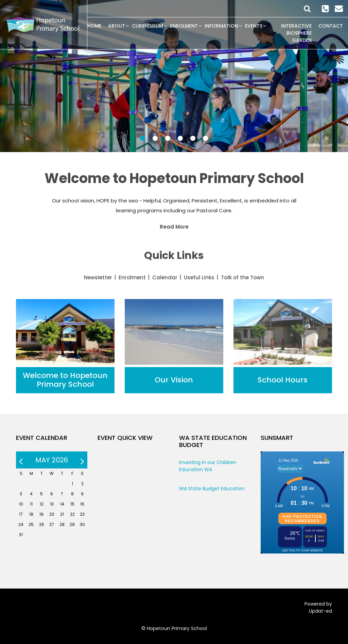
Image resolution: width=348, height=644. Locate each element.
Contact (331, 26)
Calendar (165, 277)
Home (94, 26)
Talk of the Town (242, 277)
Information (221, 26)
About (117, 26)
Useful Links (199, 277)
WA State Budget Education (212, 489)
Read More (174, 227)
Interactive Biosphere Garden (296, 33)
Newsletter (98, 277)
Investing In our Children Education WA (208, 466)
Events (254, 26)
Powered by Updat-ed (318, 607)
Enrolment (184, 26)
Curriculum (147, 26)
